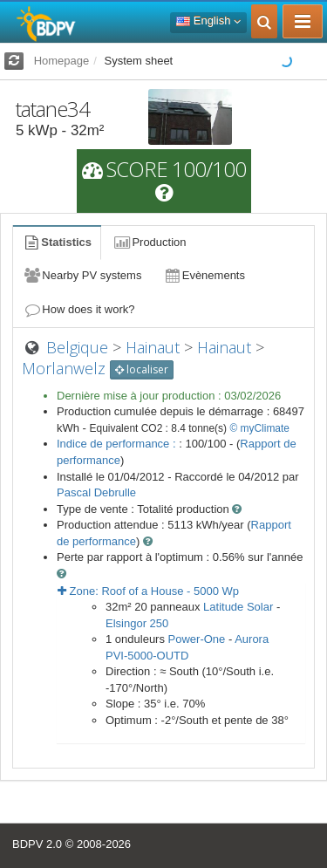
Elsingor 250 (137, 623)
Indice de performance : (118, 444)
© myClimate (259, 428)
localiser (142, 369)
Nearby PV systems (82, 275)
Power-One (197, 639)
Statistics (57, 242)
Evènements (204, 275)
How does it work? (79, 309)
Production (149, 242)
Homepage (62, 61)
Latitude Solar (238, 607)
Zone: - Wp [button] (148, 591)
